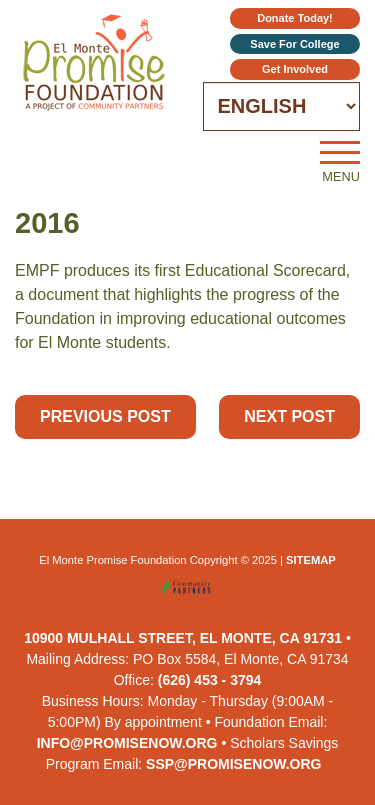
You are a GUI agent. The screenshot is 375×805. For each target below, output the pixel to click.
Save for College (294, 44)
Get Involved (295, 69)
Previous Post (105, 416)
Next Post (289, 416)
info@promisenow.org (127, 743)
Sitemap (311, 560)
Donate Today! (295, 18)
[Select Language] (282, 106)
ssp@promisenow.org (233, 764)
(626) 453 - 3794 (210, 680)
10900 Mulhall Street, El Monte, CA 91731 (183, 638)
